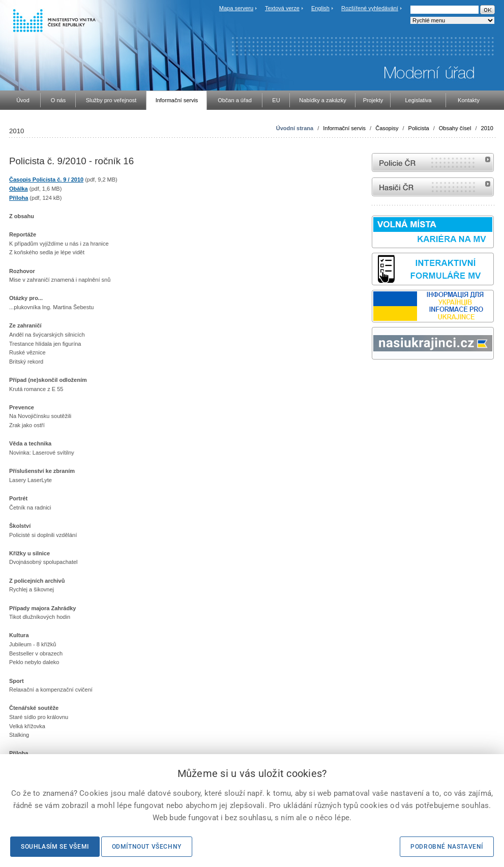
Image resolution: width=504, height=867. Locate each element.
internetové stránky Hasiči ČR (433, 187)
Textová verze (282, 8)
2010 (487, 128)
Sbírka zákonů (373, 379)
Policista (419, 128)
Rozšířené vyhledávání (370, 8)
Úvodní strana (295, 128)
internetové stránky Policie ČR (433, 162)
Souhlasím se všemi (55, 847)
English (320, 8)
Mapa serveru (236, 8)
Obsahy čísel (455, 128)
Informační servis (344, 128)
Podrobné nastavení (447, 847)
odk (377, 379)
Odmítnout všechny (147, 847)
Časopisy (387, 128)
